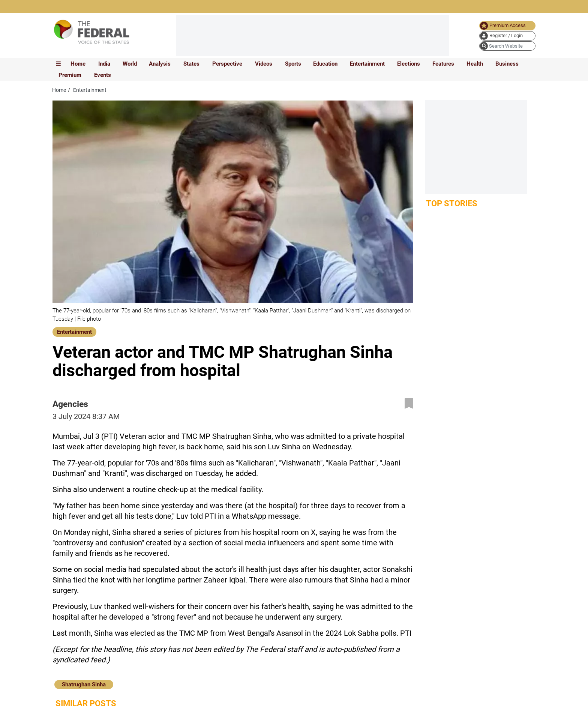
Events (103, 75)
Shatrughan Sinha (84, 684)
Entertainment (367, 64)
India (104, 64)
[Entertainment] (74, 331)
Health (475, 64)
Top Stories (452, 203)
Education (325, 64)
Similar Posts (86, 703)
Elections (409, 64)
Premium (70, 75)
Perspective (227, 64)
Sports (293, 64)
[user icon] (507, 36)
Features (443, 64)
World (130, 64)
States (191, 64)
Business (507, 64)
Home (78, 64)
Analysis (160, 64)
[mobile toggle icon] (58, 64)
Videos (264, 64)
